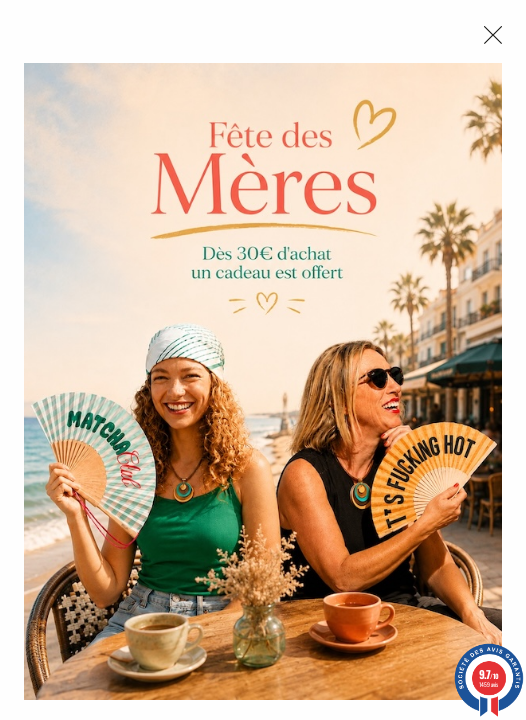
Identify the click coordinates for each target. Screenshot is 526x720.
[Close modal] (493, 35)
